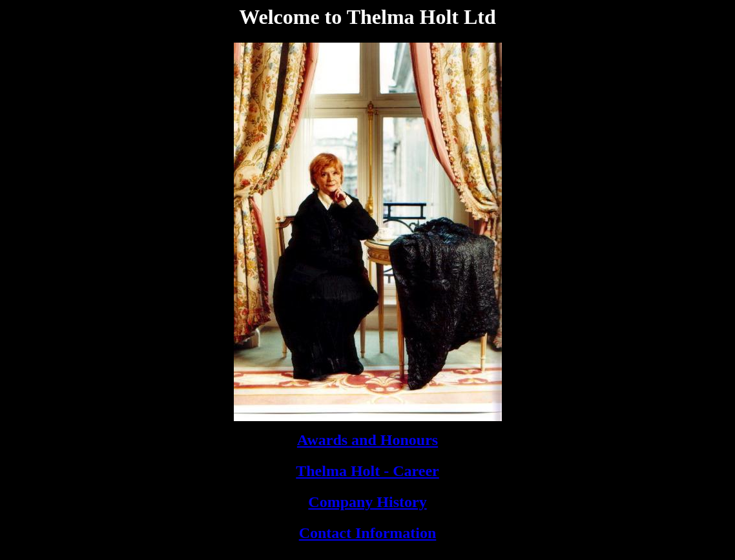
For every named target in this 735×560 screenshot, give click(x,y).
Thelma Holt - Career (367, 471)
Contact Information (368, 533)
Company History (367, 502)
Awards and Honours (367, 440)
